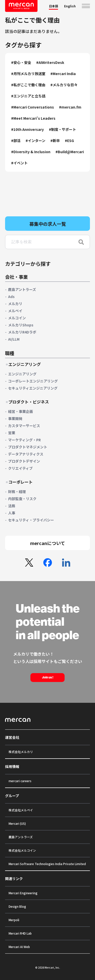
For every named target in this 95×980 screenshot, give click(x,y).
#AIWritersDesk (50, 62)
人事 (12, 513)
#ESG (69, 141)
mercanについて (48, 543)
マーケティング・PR (24, 440)
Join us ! (48, 677)
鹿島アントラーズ (22, 289)
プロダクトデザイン (24, 461)
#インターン (35, 141)
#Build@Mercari (70, 152)
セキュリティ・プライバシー (31, 520)
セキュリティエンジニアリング (33, 388)
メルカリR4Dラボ (22, 332)
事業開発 (15, 418)
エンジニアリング (22, 374)
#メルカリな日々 (64, 85)
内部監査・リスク (22, 499)
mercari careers (20, 781)
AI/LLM (14, 339)
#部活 (16, 141)
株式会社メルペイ (21, 810)
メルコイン (17, 318)
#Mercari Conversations (33, 107)
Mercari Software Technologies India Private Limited (47, 864)
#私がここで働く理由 (28, 85)
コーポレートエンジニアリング (33, 381)
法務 (12, 506)
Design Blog (17, 906)
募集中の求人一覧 (48, 224)
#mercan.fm (70, 107)
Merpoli (14, 920)
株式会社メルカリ (21, 752)
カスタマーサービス (24, 426)
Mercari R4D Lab (20, 933)
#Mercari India (63, 74)
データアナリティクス (26, 454)
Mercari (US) (17, 823)
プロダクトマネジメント (28, 447)
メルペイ (15, 311)
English (70, 6)
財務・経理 (17, 492)
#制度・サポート (62, 129)
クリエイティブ (20, 468)
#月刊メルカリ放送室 (28, 74)
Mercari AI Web (19, 947)
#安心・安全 (21, 62)
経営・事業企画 (21, 411)
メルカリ (15, 304)
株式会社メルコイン (22, 850)
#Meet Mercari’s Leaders (33, 118)
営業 (12, 433)
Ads (11, 296)
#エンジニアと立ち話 (28, 96)
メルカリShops (21, 325)
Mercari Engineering (23, 893)
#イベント (19, 163)
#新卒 (55, 141)
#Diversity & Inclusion (31, 152)
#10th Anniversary (27, 129)
